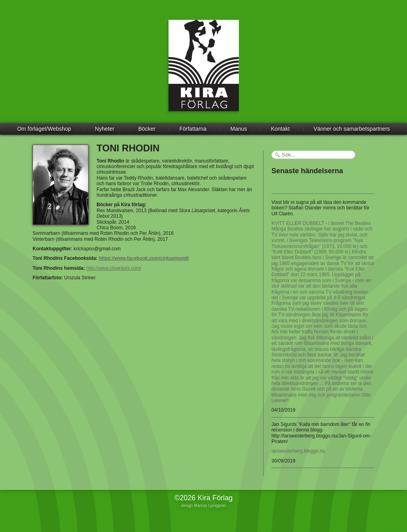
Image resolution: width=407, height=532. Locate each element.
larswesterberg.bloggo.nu (298, 451)
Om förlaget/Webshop (44, 129)
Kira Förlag (204, 72)
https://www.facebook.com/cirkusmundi (143, 258)
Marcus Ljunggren (210, 506)
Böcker (147, 129)
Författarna (193, 129)
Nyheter (105, 129)
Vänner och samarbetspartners (352, 129)
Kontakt (280, 129)
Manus (239, 129)
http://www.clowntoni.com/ (114, 268)
